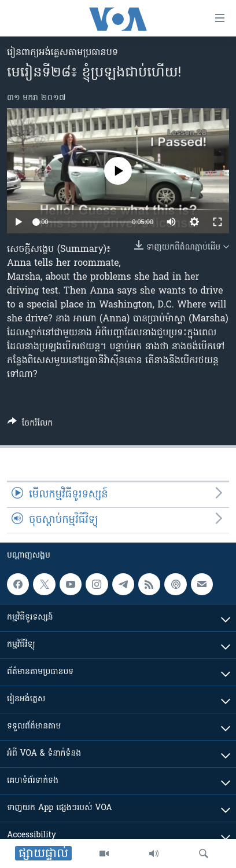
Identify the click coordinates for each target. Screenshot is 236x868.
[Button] (30, 425)
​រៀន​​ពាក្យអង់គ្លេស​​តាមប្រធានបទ (62, 53)
